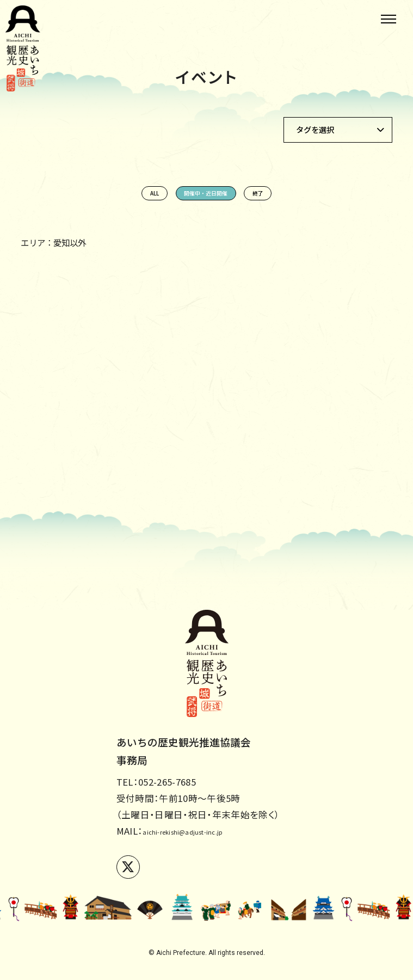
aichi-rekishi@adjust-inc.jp (202, 831)
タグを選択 (315, 129)
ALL (95, 200)
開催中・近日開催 (207, 200)
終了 (318, 200)
